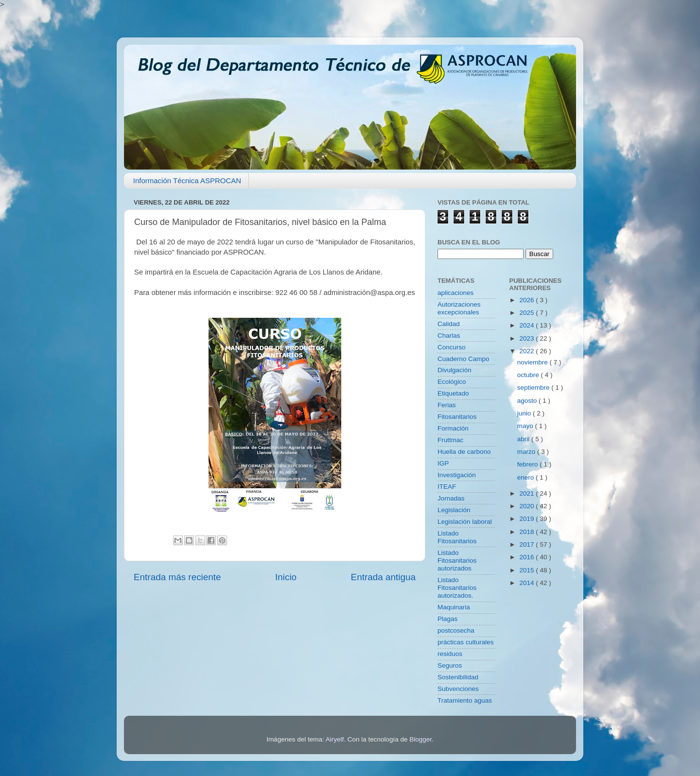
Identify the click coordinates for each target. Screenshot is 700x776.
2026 (527, 300)
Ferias (447, 405)
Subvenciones (458, 689)
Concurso (452, 347)
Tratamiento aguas (465, 700)
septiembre (534, 388)
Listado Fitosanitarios (457, 537)
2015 (527, 570)
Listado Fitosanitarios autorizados (457, 560)
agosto (528, 401)
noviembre (534, 362)
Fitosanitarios (457, 417)
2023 (527, 338)
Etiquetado (453, 393)
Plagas (447, 619)
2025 (527, 313)
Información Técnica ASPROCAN (187, 181)
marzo (527, 452)
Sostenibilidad (458, 677)
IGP (443, 463)
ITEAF (447, 487)
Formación (453, 428)
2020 (527, 506)
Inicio (286, 577)
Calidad (449, 324)
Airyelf (335, 739)
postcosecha (456, 630)
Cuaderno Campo (464, 359)
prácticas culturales (466, 642)
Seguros (450, 665)
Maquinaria (454, 607)
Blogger (420, 739)
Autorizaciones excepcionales (459, 308)
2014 (527, 583)
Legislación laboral (465, 522)
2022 (527, 351)
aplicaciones (455, 293)
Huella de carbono (464, 452)
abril (524, 439)
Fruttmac (450, 440)
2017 (527, 544)
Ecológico (452, 382)
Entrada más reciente (177, 577)
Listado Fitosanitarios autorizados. (457, 588)
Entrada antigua (383, 577)
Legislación (454, 510)
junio (525, 413)
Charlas (449, 336)
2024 (527, 325)
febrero (529, 464)
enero (526, 477)
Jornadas (451, 498)
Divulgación (455, 370)
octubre (529, 375)
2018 (527, 532)
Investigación (457, 475)
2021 (527, 493)
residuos (450, 654)
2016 (527, 557)
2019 (527, 519)
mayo (526, 426)
